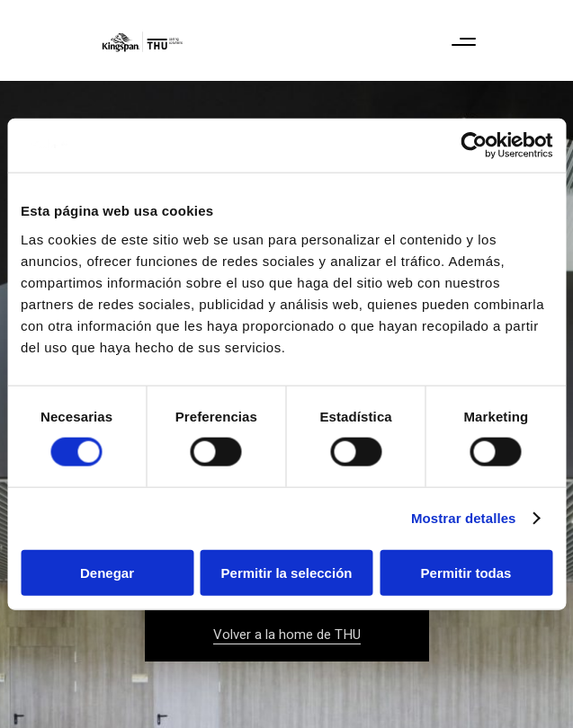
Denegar (107, 572)
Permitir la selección (287, 572)
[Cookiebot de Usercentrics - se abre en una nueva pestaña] (474, 146)
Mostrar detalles (464, 518)
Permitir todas (466, 572)
